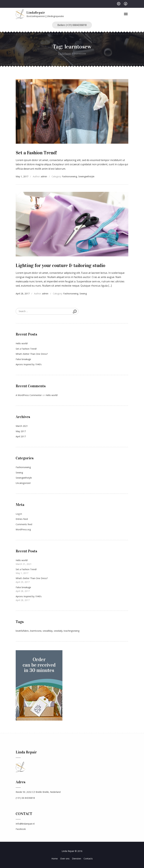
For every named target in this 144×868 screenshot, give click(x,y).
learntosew (36, 631)
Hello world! (22, 343)
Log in (19, 514)
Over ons (65, 859)
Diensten (77, 859)
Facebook (21, 829)
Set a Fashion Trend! (36, 153)
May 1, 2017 (22, 176)
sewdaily (58, 631)
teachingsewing (72, 631)
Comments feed (24, 524)
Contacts (88, 859)
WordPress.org (23, 529)
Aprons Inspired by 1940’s (29, 364)
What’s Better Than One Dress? (32, 354)
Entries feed (22, 519)
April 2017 (21, 436)
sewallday (48, 631)
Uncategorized (23, 483)
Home (55, 859)
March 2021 (22, 426)
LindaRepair (36, 13)
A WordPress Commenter (29, 395)
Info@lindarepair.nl (25, 824)
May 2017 (21, 431)
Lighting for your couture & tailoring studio (60, 265)
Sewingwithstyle (86, 176)
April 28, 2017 (23, 294)
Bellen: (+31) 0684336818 (72, 25)
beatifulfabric (22, 631)
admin (44, 176)
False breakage (23, 359)
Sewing (83, 294)
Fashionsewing (69, 176)
